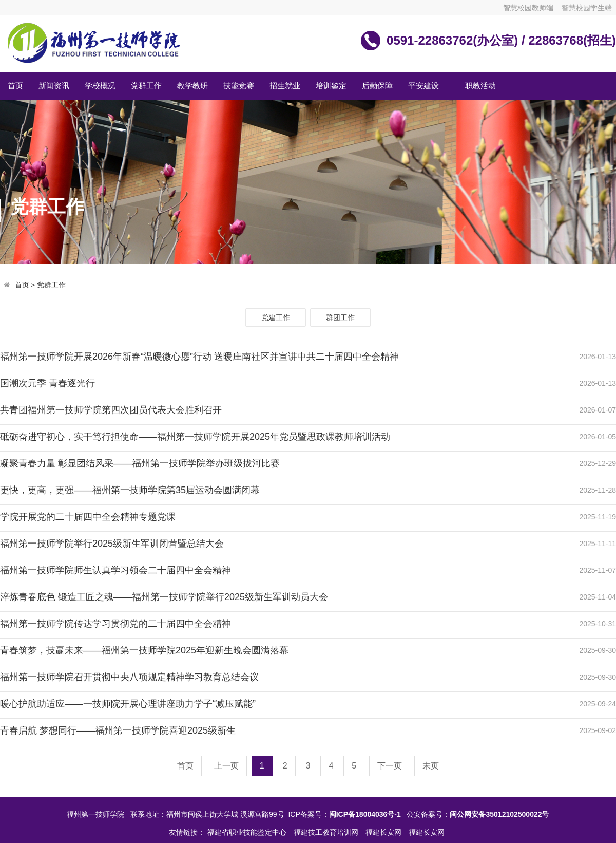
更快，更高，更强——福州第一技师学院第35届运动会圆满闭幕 (130, 490)
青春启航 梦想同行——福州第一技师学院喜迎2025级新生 (118, 730)
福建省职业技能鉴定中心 (248, 832)
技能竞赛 (239, 86)
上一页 (226, 766)
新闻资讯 (54, 86)
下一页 (390, 766)
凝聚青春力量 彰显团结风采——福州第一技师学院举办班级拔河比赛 (140, 463)
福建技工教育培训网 (327, 832)
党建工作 (276, 317)
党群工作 (146, 86)
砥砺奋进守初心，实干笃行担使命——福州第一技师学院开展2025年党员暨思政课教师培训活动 (195, 437)
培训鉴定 (331, 86)
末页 (431, 766)
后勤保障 (377, 86)
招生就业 (285, 86)
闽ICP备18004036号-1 (365, 814)
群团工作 (340, 317)
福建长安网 (384, 832)
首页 (15, 86)
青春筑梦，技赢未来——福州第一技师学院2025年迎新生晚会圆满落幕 (144, 650)
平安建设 (423, 86)
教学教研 (192, 86)
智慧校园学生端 (587, 8)
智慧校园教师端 (528, 8)
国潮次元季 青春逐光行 (47, 383)
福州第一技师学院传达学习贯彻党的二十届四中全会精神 (115, 624)
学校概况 (100, 86)
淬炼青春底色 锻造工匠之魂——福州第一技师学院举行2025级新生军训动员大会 (164, 597)
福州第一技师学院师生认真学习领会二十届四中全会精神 (115, 570)
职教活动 (480, 86)
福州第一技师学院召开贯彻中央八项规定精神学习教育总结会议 (129, 677)
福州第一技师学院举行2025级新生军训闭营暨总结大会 (112, 544)
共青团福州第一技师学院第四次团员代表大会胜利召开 (111, 410)
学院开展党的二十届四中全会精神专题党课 (88, 517)
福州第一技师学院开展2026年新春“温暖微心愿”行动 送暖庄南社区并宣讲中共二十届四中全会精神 (199, 357)
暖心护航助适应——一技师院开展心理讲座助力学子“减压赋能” (128, 704)
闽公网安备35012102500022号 (499, 814)
